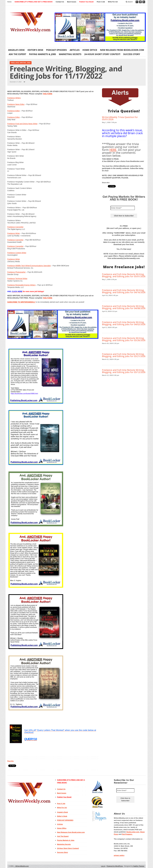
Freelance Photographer (16, 272)
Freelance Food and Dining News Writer (22, 124)
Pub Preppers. (127, 834)
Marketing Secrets (70, 54)
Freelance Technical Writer (17, 279)
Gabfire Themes (139, 866)
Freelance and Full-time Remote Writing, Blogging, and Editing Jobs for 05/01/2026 (124, 275)
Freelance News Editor (16, 104)
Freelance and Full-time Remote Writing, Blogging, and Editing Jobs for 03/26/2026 (124, 339)
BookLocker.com (133, 832)
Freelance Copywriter (15, 227)
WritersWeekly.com (22, 866)
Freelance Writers (14, 98)
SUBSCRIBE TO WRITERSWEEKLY (21, 302)
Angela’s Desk (16, 50)
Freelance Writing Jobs (21, 63)
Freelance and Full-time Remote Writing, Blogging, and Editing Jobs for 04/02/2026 (124, 323)
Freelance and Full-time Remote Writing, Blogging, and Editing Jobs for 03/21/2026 (124, 355)
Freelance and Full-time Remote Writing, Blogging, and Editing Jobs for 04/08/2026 (124, 307)
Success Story (132, 54)
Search (129, 2)
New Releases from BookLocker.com (122, 50)
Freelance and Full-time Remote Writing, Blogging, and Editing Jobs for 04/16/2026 (124, 291)
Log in (103, 866)
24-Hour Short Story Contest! (102, 54)
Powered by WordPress (115, 866)
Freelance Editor (14, 111)
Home (9, 2)
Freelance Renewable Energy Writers (21, 285)
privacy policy (119, 855)
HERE (113, 150)
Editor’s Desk (35, 50)
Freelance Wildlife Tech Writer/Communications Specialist (29, 266)
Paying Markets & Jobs (42, 54)
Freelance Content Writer (17, 253)
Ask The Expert (17, 54)
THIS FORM (47, 94)
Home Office (90, 50)
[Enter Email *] (123, 208)
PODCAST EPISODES (56, 50)
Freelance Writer (14, 233)
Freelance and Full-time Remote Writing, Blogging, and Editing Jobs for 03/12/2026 (124, 371)
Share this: (10, 761)
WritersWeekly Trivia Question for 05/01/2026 (120, 118)
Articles (75, 50)
